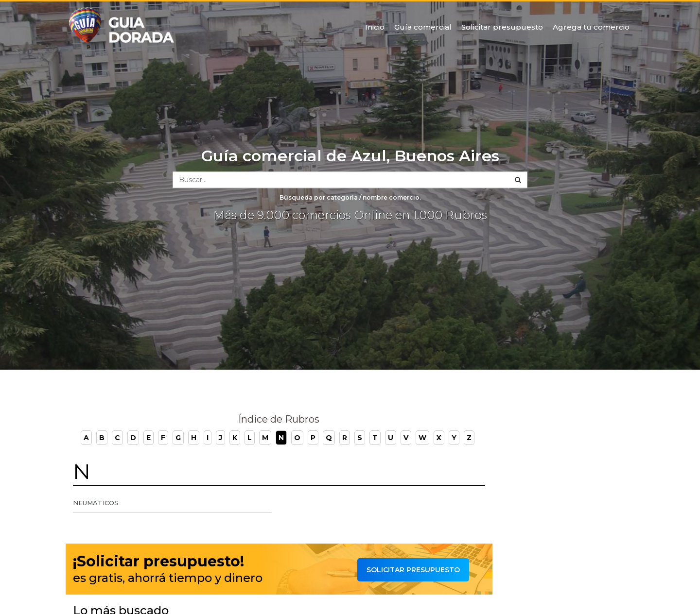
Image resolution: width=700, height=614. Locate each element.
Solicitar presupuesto (502, 27)
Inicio (375, 27)
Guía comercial (423, 27)
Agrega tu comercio (591, 27)
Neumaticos (96, 503)
